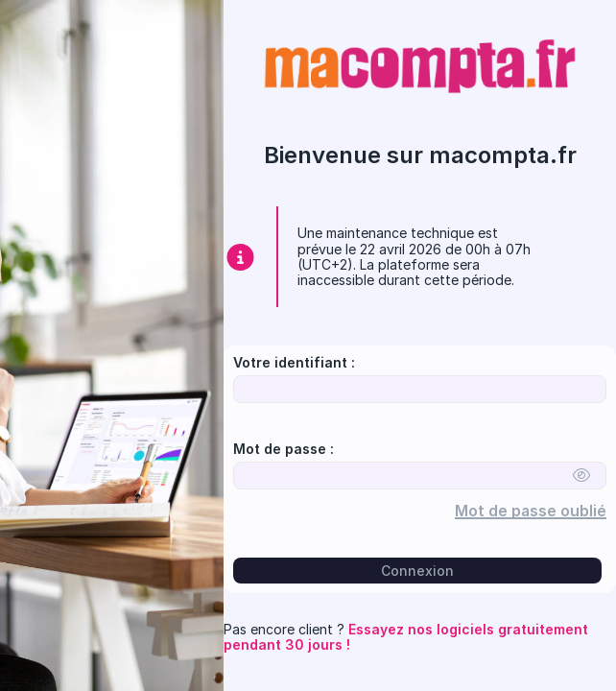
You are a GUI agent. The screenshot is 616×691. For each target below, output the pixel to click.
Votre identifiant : (294, 363)
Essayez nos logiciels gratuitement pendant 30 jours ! (406, 637)
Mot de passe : (284, 449)
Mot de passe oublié (537, 512)
